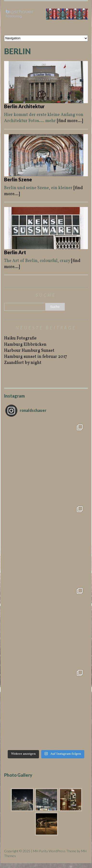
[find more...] (70, 121)
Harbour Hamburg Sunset (29, 351)
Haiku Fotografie (20, 338)
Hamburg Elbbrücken (25, 345)
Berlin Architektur (24, 106)
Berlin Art (15, 252)
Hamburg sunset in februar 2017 (36, 357)
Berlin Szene (18, 179)
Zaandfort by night (23, 363)
